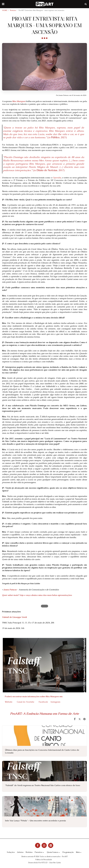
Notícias (13, 10)
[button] (3, 4)
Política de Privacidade (44, 859)
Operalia (57, 178)
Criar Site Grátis (55, 863)
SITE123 (44, 863)
